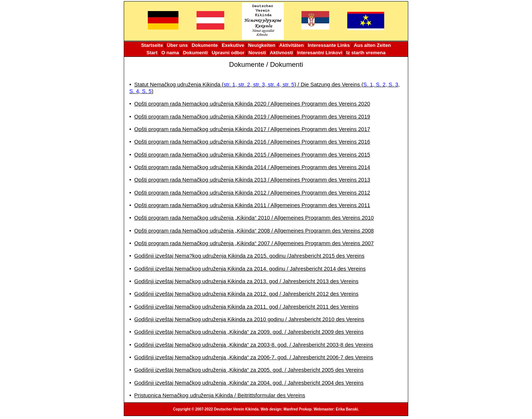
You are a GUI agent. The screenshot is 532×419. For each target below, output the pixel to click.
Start (152, 53)
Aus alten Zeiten (372, 45)
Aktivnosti (281, 53)
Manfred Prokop (297, 409)
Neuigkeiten (262, 45)
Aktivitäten (291, 45)
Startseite (152, 45)
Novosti (257, 53)
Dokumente (205, 45)
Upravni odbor (228, 53)
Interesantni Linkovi (320, 53)
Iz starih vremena (366, 53)
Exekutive (233, 45)
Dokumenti (195, 53)
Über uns (177, 45)
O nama (170, 53)
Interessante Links (329, 45)
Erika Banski (347, 409)
